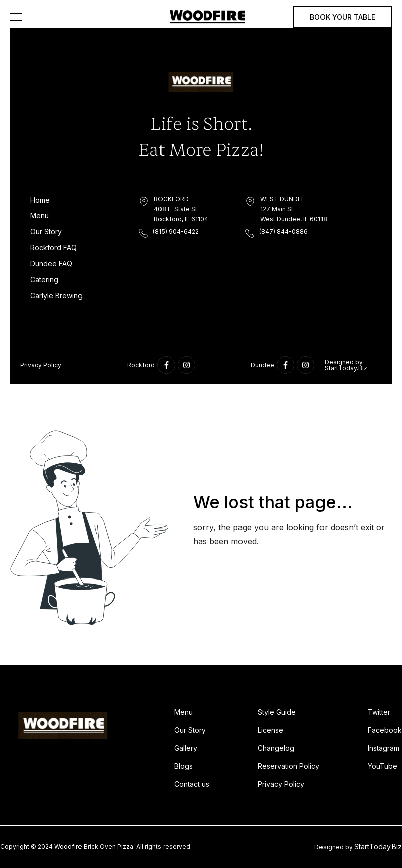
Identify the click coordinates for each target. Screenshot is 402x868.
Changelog (276, 748)
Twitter (379, 712)
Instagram (384, 748)
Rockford (141, 365)
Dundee (262, 365)
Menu (39, 215)
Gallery (186, 748)
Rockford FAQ (54, 248)
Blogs (183, 766)
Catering (44, 280)
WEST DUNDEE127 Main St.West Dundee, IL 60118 (294, 209)
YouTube (383, 766)
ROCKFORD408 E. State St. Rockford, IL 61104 (181, 209)
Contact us (192, 784)
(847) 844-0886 (284, 231)
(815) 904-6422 (176, 231)
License (270, 730)
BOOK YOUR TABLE (343, 17)
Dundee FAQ (51, 264)
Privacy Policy (41, 365)
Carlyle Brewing (56, 295)
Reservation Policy (289, 766)
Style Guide (277, 712)
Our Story (46, 231)
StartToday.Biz (378, 847)
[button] (16, 17)
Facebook (385, 730)
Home (40, 200)
